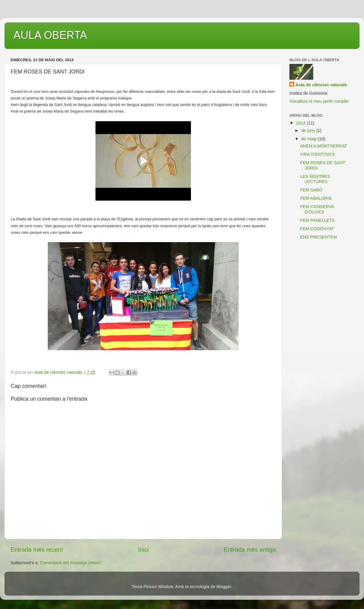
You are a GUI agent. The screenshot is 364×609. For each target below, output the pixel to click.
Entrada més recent (37, 550)
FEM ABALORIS (316, 198)
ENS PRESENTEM (318, 237)
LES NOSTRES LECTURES (315, 179)
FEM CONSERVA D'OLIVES (317, 209)
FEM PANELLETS (318, 220)
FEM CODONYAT (317, 229)
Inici (144, 550)
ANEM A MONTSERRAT (324, 146)
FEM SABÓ (311, 190)
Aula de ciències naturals (321, 85)
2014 (301, 123)
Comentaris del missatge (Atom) (71, 563)
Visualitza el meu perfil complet (319, 101)
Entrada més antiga (250, 550)
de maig (310, 139)
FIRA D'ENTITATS (318, 154)
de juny (309, 130)
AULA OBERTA (50, 35)
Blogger (224, 587)
